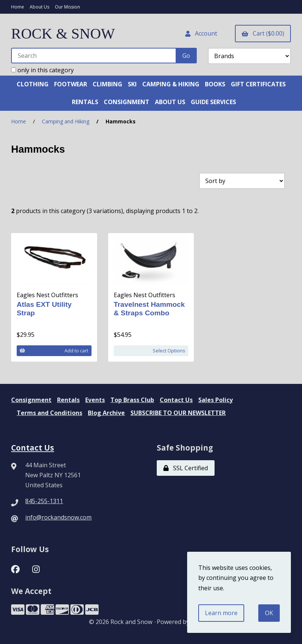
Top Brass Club (132, 400)
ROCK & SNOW (63, 34)
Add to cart (54, 351)
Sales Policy (215, 400)
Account (201, 33)
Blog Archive (106, 413)
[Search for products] (94, 56)
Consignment (31, 400)
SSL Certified (186, 468)
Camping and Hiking (66, 121)
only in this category (42, 70)
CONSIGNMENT (127, 102)
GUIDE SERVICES (213, 102)
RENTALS (85, 102)
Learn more (221, 613)
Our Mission (67, 7)
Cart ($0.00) (263, 33)
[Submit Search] (186, 56)
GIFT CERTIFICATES (258, 84)
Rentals (68, 400)
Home (18, 7)
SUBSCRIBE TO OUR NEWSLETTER (178, 413)
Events (95, 400)
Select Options (169, 351)
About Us (39, 7)
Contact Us (176, 400)
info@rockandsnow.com (58, 517)
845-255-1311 (44, 501)
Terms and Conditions (49, 413)
